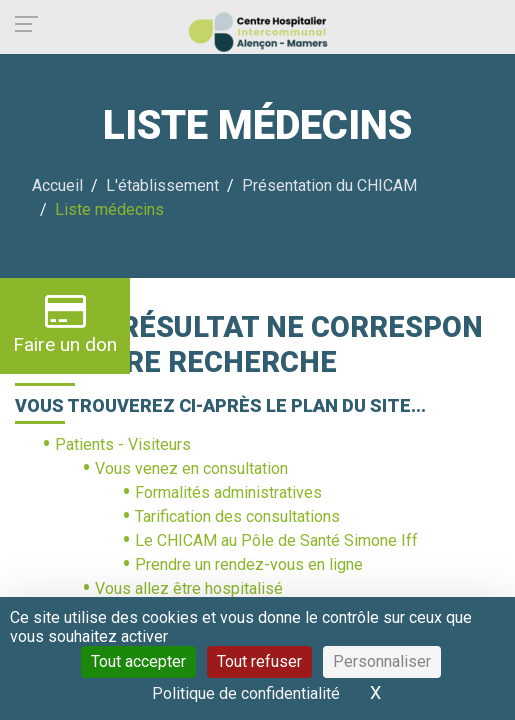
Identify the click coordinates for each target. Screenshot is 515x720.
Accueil (57, 185)
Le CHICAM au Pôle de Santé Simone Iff (276, 540)
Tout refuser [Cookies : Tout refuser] (259, 661)
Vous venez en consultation (191, 468)
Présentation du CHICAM (329, 185)
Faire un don (65, 323)
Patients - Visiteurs (123, 444)
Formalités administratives (228, 492)
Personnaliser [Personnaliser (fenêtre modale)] (382, 661)
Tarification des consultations (237, 516)
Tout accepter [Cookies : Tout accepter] (138, 661)
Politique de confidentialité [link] (246, 693)
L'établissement (162, 185)
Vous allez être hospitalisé (189, 588)
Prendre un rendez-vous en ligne (249, 564)
